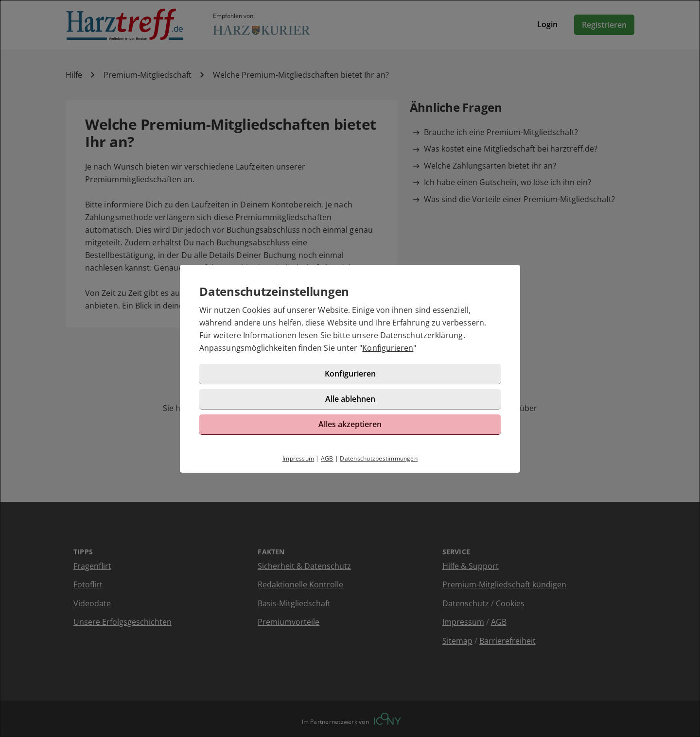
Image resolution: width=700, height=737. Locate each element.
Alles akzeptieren (350, 424)
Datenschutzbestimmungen (379, 458)
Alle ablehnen (350, 399)
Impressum (298, 458)
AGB (327, 458)
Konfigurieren (388, 348)
